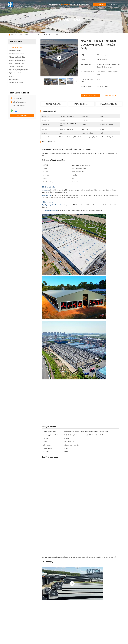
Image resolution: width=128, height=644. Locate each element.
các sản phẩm (65, 5)
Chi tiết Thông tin (54, 104)
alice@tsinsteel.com (20, 102)
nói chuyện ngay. (100, 5)
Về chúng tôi (56, 5)
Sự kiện (73, 5)
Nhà (50, 5)
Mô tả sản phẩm (81, 104)
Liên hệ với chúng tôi (82, 5)
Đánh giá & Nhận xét (109, 104)
